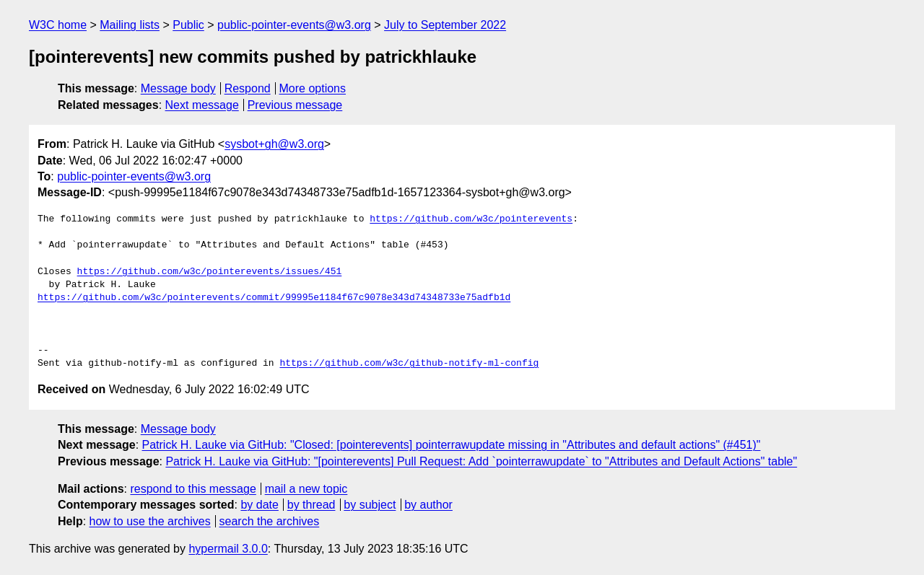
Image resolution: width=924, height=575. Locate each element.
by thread (311, 505)
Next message (202, 105)
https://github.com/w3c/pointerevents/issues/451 (210, 272)
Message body (178, 88)
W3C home (58, 25)
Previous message (295, 105)
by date (259, 505)
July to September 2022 (445, 25)
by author (428, 505)
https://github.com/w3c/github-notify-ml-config (409, 364)
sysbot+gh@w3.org (274, 144)
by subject (370, 505)
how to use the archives (150, 521)
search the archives (270, 521)
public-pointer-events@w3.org (294, 25)
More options (313, 88)
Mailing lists (130, 25)
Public (188, 25)
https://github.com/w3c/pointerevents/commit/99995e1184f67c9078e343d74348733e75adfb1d (274, 298)
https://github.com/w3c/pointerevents (471, 219)
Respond (248, 88)
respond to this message (193, 489)
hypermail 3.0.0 (228, 549)
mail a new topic (306, 489)
